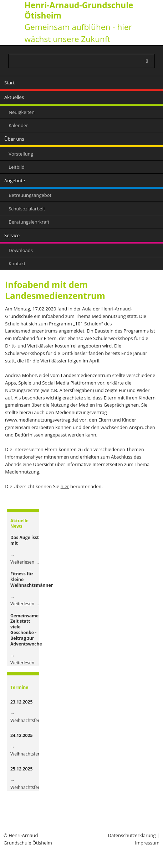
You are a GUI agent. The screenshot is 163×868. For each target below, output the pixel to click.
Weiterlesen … (25, 562)
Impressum (147, 843)
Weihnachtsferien (28, 720)
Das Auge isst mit (25, 540)
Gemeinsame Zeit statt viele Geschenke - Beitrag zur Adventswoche (26, 630)
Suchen (152, 59)
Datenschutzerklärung (132, 835)
